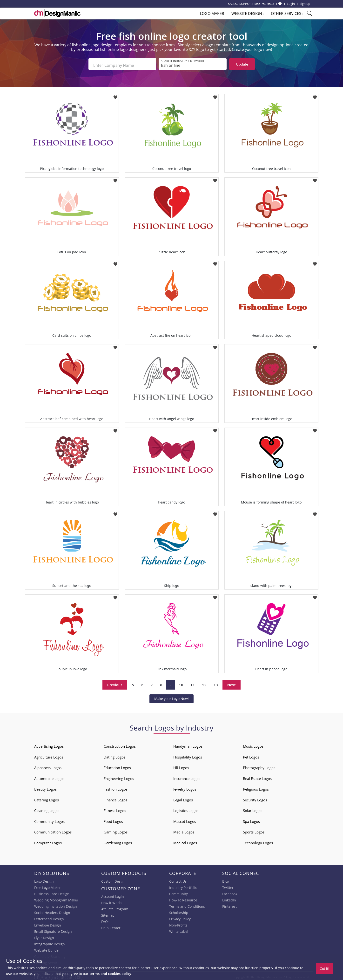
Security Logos (255, 798)
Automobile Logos (49, 776)
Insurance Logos (187, 776)
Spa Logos (251, 819)
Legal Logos (183, 798)
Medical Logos (185, 840)
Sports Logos (254, 830)
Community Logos (49, 819)
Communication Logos (53, 830)
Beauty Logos (45, 787)
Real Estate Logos (257, 776)
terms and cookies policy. (111, 974)
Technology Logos (258, 840)
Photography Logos (259, 765)
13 (216, 682)
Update (242, 64)
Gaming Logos (116, 830)
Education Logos (117, 765)
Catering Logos (47, 798)
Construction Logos (120, 744)
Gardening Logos (118, 840)
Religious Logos (256, 787)
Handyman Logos (188, 744)
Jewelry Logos (185, 787)
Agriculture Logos (49, 755)
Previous (115, 682)
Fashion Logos (116, 787)
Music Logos (253, 744)
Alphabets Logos (48, 765)
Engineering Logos (119, 776)
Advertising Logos (49, 744)
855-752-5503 (265, 4)
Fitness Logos (115, 808)
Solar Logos (253, 808)
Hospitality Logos (188, 755)
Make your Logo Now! (171, 696)
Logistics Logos (186, 808)
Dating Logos (114, 755)
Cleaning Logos (47, 808)
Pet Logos (251, 755)
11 (193, 682)
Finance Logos (115, 798)
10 (181, 682)
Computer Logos (48, 840)
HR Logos (181, 765)
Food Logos (113, 819)
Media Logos (184, 830)
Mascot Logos (185, 819)
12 (204, 682)
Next (232, 682)
